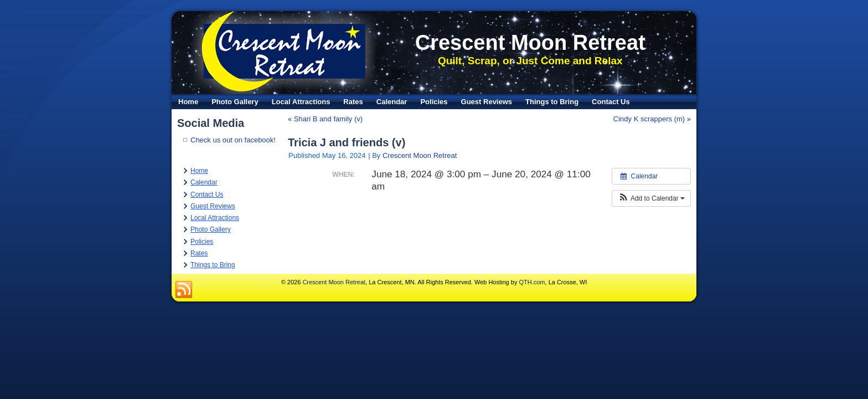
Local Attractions (301, 102)
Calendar (392, 102)
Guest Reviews (487, 102)
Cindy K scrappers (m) (649, 119)
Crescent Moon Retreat (530, 43)
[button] (651, 198)
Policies (434, 102)
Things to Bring (552, 102)
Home (188, 102)
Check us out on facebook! (233, 140)
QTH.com (532, 282)
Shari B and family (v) (328, 119)
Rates (353, 102)
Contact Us (611, 102)
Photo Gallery (235, 102)
